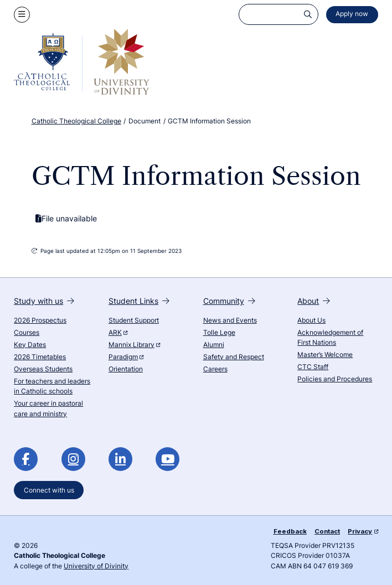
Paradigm (126, 357)
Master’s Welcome (325, 355)
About (314, 301)
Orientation (126, 369)
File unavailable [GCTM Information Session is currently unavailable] (66, 218)
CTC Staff (313, 367)
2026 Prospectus (40, 320)
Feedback (290, 531)
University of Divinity (96, 566)
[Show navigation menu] (22, 15)
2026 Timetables (40, 357)
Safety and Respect (234, 357)
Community (229, 301)
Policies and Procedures (335, 379)
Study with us (44, 301)
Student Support (134, 320)
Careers (215, 369)
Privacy (363, 531)
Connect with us (49, 490)
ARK (118, 333)
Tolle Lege (219, 333)
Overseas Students (43, 369)
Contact (327, 531)
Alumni (214, 345)
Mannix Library (134, 345)
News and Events (230, 320)
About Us (311, 320)
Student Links (139, 301)
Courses (27, 333)
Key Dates (30, 345)
